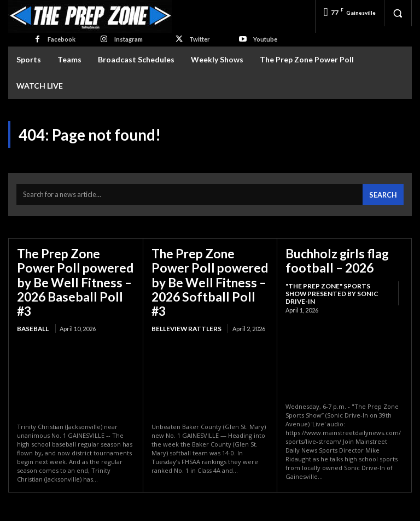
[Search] (385, 192)
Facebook (62, 39)
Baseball (32, 304)
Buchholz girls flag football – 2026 (331, 256)
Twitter (200, 39)
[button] (398, 13)
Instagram (129, 39)
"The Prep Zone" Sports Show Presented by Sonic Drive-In (334, 282)
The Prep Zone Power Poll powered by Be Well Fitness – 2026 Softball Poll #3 (205, 268)
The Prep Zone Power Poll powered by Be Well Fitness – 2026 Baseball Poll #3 (71, 268)
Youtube (265, 39)
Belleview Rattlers (183, 304)
